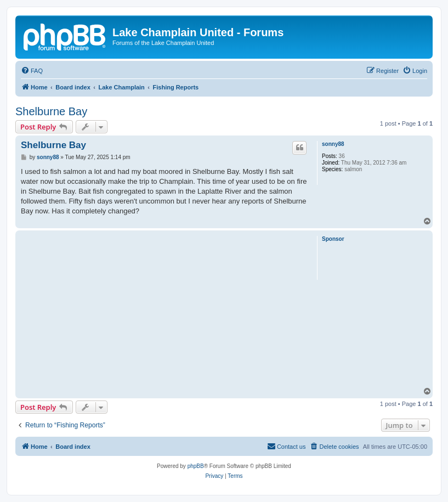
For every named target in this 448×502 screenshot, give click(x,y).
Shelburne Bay (51, 111)
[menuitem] (32, 71)
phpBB (196, 466)
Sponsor (333, 239)
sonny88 (333, 144)
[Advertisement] (165, 310)
